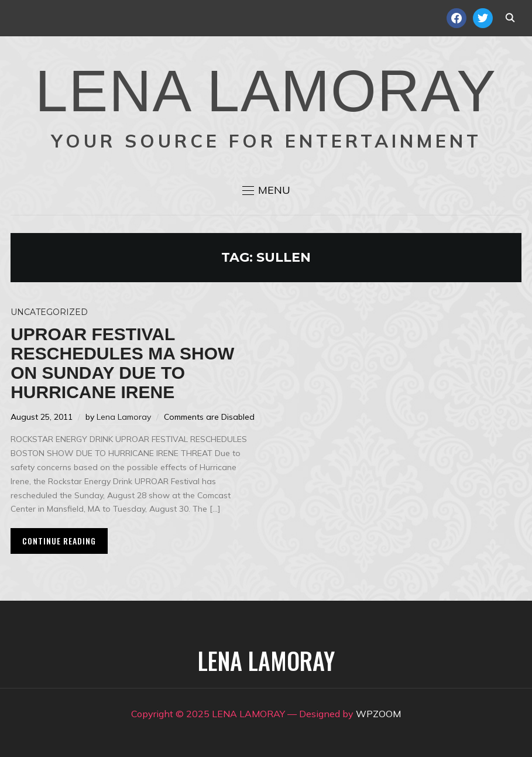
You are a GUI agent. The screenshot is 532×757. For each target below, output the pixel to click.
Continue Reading (59, 541)
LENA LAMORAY (266, 91)
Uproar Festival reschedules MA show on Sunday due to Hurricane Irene (122, 363)
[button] (266, 190)
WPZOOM (378, 714)
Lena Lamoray (124, 417)
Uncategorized (49, 312)
